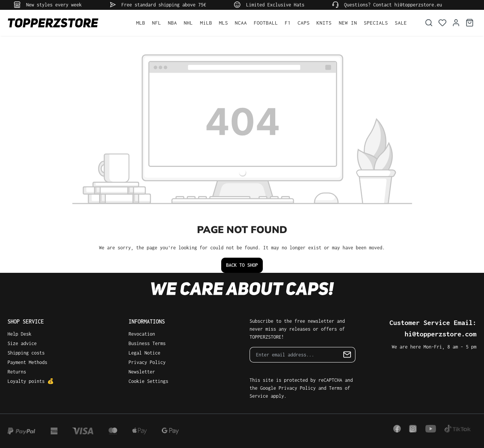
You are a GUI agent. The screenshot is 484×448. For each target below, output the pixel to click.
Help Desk (19, 334)
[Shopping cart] (470, 23)
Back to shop (242, 265)
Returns (17, 372)
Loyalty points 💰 (31, 381)
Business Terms (147, 343)
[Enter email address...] (295, 355)
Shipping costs (26, 353)
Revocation (142, 334)
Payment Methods (27, 362)
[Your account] (456, 23)
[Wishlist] (442, 23)
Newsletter (142, 372)
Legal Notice (144, 353)
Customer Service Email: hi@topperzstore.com (433, 328)
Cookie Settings (148, 381)
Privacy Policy (147, 362)
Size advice (22, 343)
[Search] (429, 23)
